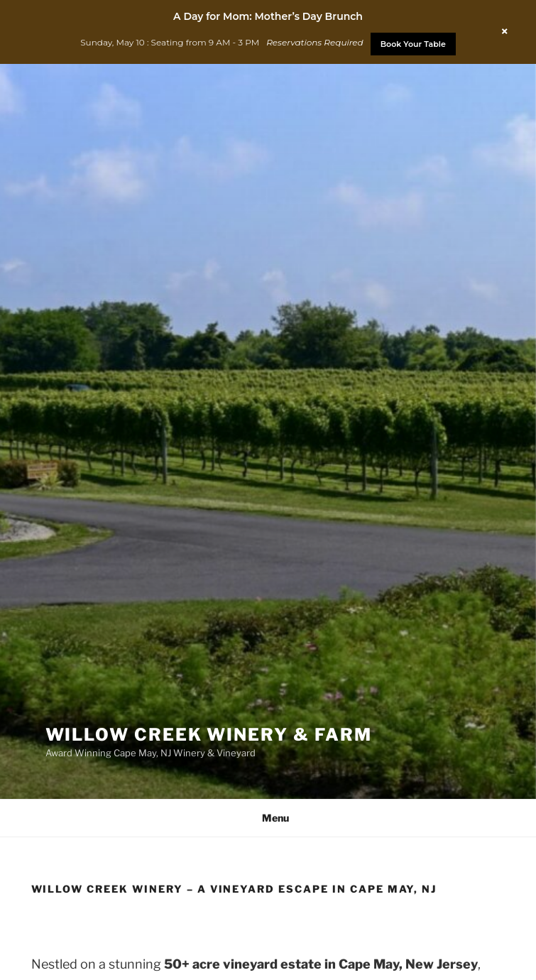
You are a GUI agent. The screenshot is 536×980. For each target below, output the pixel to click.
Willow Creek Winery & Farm (209, 735)
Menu (268, 818)
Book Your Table (413, 44)
